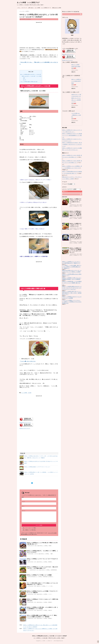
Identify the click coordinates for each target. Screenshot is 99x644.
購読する (65, 192)
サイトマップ (24, 8)
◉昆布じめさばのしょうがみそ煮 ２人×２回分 (32, 76)
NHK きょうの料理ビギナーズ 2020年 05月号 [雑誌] (76, 81)
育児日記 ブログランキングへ (25, 428)
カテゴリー (65, 189)
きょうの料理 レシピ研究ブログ (29, 3)
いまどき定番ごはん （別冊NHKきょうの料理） (76, 115)
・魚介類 (29, 393)
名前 (23, 497)
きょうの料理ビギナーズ (46, 8)
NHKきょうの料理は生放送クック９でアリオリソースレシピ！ (37, 467)
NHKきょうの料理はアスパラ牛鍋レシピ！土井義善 (39, 575)
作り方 (25, 80)
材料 (24, 78)
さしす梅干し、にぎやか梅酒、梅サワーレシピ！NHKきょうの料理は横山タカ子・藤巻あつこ (72, 267)
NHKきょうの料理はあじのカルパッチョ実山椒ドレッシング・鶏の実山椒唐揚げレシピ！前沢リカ (72, 135)
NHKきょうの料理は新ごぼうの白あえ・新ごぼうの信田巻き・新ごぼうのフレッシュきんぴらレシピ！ (72, 144)
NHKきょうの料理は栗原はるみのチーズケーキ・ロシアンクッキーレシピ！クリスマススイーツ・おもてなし (72, 288)
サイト (23, 506)
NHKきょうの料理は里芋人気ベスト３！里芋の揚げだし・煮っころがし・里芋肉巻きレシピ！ (72, 293)
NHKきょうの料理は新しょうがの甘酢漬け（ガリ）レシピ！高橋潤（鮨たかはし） (72, 283)
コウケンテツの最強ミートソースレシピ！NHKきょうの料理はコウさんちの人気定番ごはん (72, 302)
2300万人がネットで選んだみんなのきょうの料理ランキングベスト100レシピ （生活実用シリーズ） (76, 98)
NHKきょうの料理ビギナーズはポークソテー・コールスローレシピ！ (75, 225)
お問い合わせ (31, 8)
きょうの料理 (37, 8)
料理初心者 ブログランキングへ (25, 423)
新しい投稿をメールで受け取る (29, 530)
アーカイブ (65, 184)
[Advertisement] (39, 33)
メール (23, 502)
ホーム (19, 8)
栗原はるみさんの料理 (57, 8)
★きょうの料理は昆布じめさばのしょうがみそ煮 (31, 74)
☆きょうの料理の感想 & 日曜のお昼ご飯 (29, 82)
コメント (24, 511)
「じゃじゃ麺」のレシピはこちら (28, 361)
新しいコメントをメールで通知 (29, 528)
